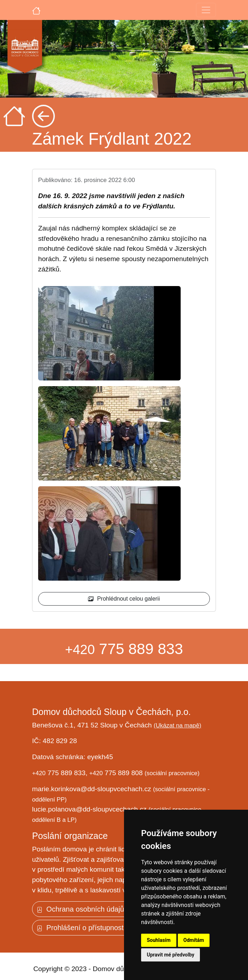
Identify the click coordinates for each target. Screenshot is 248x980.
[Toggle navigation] (206, 10)
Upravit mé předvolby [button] (170, 955)
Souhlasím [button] (159, 940)
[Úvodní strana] (36, 10)
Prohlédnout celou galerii (124, 599)
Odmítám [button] (194, 940)
